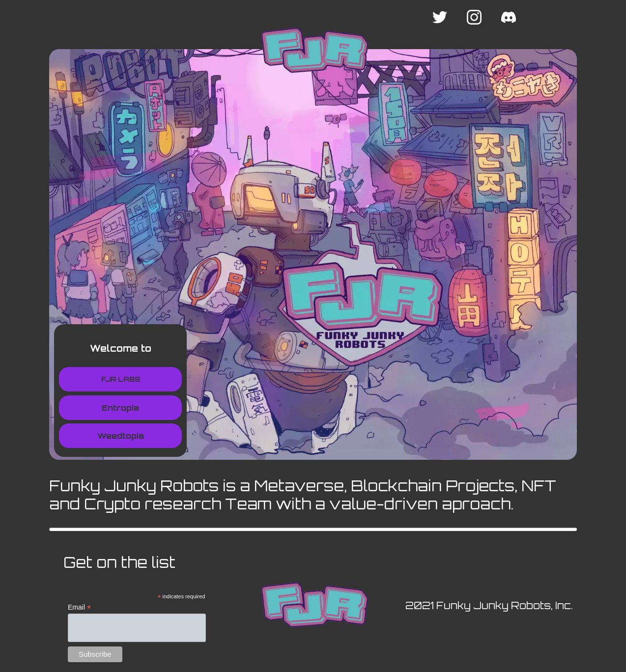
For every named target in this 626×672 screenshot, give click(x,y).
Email (79, 607)
